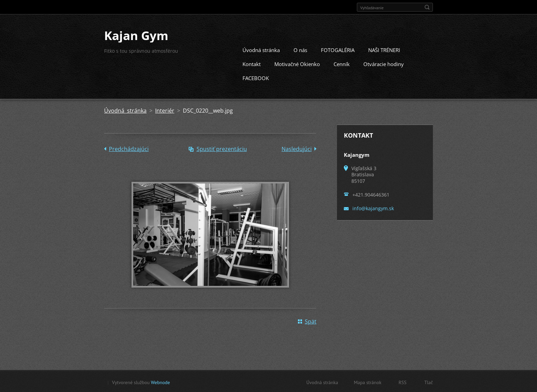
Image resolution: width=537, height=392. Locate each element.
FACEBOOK (256, 77)
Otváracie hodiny (384, 63)
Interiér (165, 110)
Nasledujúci (297, 148)
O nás (300, 49)
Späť (311, 321)
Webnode (160, 382)
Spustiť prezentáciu (222, 148)
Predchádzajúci (129, 148)
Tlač (429, 382)
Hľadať (427, 7)
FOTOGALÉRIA (338, 49)
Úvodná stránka (261, 49)
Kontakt (252, 63)
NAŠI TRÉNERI (384, 49)
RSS (403, 382)
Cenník (342, 63)
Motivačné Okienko (297, 63)
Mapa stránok (368, 382)
